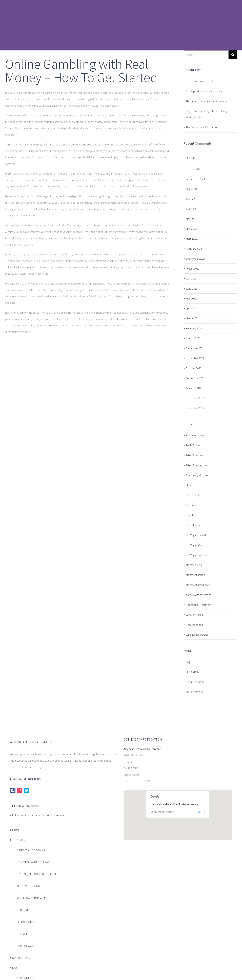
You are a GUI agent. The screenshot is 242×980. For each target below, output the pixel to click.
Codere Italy (193, 495)
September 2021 (195, 378)
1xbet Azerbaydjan (196, 465)
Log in (189, 662)
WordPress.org (194, 692)
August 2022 (193, 269)
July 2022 (191, 278)
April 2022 (191, 308)
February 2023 (194, 249)
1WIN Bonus (193, 445)
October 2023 (194, 169)
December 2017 (195, 398)
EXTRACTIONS (25, 922)
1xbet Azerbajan (195, 455)
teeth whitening (195, 615)
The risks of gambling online (201, 127)
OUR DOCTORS (21, 958)
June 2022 (191, 289)
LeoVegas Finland (196, 535)
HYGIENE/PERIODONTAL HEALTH (36, 874)
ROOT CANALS (25, 946)
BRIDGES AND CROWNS (31, 850)
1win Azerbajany (195, 435)
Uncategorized (194, 625)
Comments (195, 682)
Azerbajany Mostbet (197, 475)
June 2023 (191, 209)
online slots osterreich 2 (199, 595)
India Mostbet (194, 525)
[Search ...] (206, 55)
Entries (192, 672)
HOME (16, 830)
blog (188, 485)
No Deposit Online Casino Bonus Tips (207, 91)
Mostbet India (194, 565)
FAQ (14, 968)
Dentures (191, 505)
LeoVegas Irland (195, 545)
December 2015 (195, 408)
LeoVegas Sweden (196, 555)
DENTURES (23, 910)
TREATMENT (19, 840)
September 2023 (195, 179)
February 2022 (194, 328)
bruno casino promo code (78, 144)
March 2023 (192, 239)
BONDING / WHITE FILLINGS (34, 862)
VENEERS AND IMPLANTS (32, 898)
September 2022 (195, 259)
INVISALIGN (24, 934)
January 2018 (193, 388)
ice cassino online (72, 180)
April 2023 (191, 229)
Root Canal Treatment (198, 605)
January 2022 (193, 338)
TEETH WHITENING (28, 886)
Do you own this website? (163, 812)
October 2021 (194, 368)
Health (190, 515)
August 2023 (193, 189)
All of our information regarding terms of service (37, 815)
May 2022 (191, 298)
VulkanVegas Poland (197, 635)
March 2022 (192, 318)
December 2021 (195, 348)
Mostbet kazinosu (196, 575)
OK (199, 812)
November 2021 (195, 358)
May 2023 (191, 219)
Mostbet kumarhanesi (198, 585)
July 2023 (191, 199)
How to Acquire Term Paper (201, 81)
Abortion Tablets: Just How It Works (206, 101)
